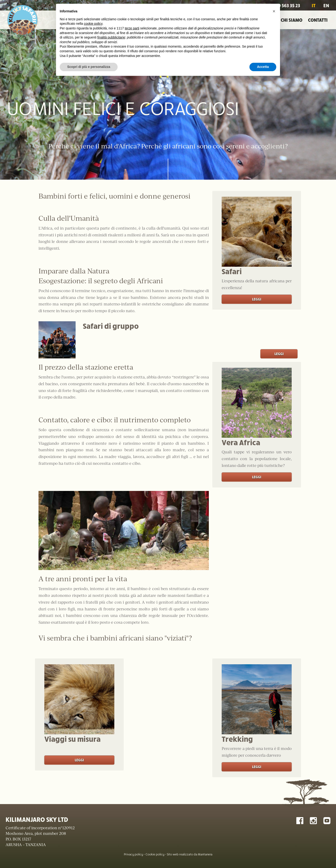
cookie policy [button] (93, 24)
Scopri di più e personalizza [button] (89, 67)
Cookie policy (155, 854)
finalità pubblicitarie (111, 37)
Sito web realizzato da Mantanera (190, 854)
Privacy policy (133, 854)
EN (326, 5)
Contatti (318, 20)
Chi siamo (292, 20)
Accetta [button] (263, 67)
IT (314, 5)
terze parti (132, 28)
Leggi (257, 299)
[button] (274, 11)
